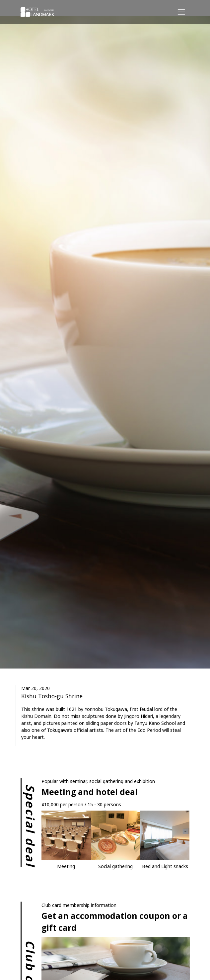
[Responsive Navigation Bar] (181, 12)
